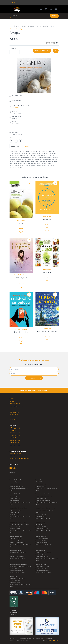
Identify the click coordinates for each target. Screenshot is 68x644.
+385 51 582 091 (15, 435)
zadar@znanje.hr (16, 528)
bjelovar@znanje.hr (43, 556)
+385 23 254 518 (15, 438)
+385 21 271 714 (15, 512)
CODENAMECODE (53, 641)
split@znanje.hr (15, 514)
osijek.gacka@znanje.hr (18, 556)
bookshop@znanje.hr (17, 486)
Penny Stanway (21, 220)
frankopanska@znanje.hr (18, 542)
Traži (54, 16)
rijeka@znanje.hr (16, 500)
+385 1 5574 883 (15, 540)
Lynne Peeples (47, 216)
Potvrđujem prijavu (34, 378)
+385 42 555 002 (41, 514)
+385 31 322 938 (15, 554)
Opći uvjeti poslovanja (16, 406)
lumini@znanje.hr (42, 516)
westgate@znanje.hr (43, 542)
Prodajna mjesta (15, 403)
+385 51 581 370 (41, 526)
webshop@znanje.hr (16, 428)
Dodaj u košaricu (42, 51)
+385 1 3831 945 (15, 580)
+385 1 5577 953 (15, 445)
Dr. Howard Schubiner (21, 329)
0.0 (51, 43)
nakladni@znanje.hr (16, 453)
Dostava (12, 417)
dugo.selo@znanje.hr (17, 571)
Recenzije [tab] (27, 146)
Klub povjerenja (14, 412)
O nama (12, 399)
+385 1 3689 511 (15, 456)
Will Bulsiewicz (47, 270)
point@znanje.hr (16, 583)
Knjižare (12, 3)
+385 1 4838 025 (15, 568)
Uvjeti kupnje (14, 414)
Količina (13, 48)
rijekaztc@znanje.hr (43, 528)
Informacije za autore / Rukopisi (19, 458)
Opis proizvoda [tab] (16, 146)
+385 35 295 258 (15, 440)
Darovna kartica (14, 419)
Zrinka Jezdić (47, 329)
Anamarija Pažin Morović (21, 275)
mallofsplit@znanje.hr (43, 571)
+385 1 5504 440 (15, 433)
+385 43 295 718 (15, 430)
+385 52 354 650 (15, 442)
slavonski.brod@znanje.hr (44, 500)
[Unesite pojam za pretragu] (34, 16)
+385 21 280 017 (41, 568)
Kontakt (12, 401)
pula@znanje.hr (42, 486)
